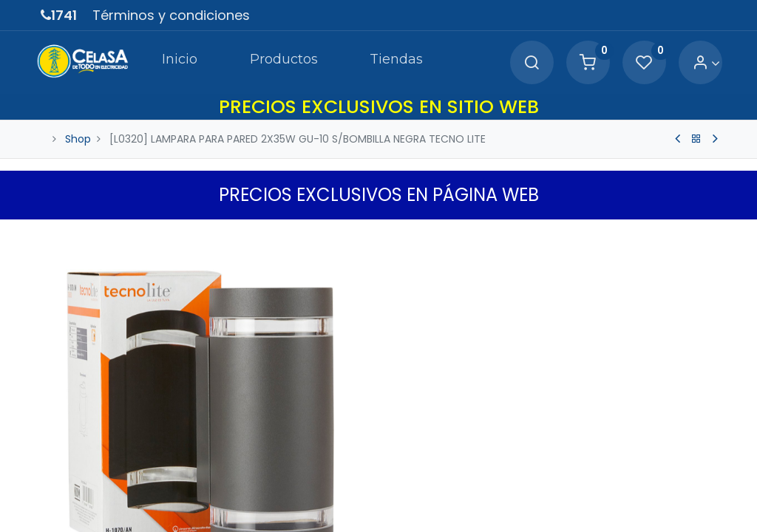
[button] (707, 234)
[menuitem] (168, 62)
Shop (78, 139)
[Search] (527, 63)
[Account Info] (702, 63)
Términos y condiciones (171, 15)
